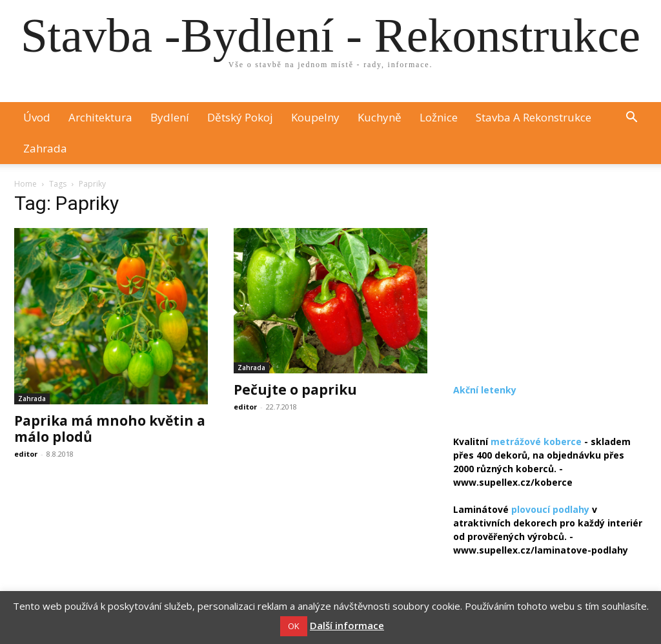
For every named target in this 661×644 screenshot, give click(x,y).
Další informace (347, 625)
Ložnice (439, 117)
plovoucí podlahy (550, 509)
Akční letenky (485, 390)
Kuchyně (380, 117)
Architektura (100, 117)
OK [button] (294, 626)
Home (25, 184)
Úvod (37, 117)
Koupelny (315, 117)
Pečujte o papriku (295, 390)
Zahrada (45, 148)
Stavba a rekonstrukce (534, 117)
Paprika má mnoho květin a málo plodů (110, 429)
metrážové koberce (536, 441)
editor (26, 454)
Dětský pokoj (240, 117)
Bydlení (170, 117)
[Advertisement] (550, 278)
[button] (631, 119)
